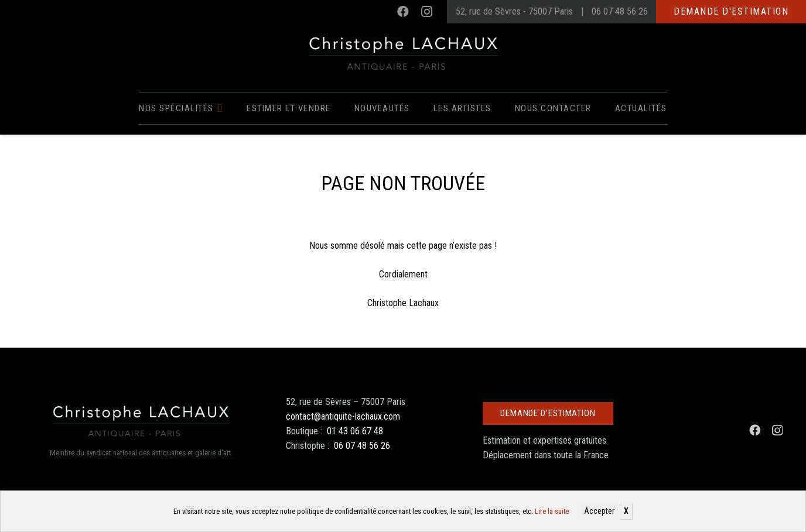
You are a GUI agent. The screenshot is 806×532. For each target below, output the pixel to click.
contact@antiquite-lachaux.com (343, 416)
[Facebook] (403, 12)
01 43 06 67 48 (355, 431)
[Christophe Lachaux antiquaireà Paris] (403, 53)
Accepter (599, 511)
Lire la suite (552, 511)
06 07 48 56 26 (620, 11)
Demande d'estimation (731, 11)
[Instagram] (426, 12)
